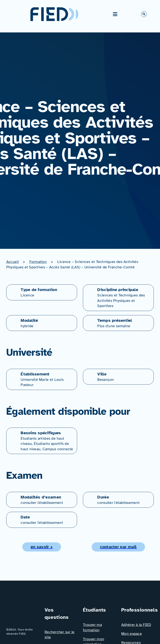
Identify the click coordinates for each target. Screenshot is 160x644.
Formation (38, 262)
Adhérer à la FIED (136, 625)
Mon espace (132, 634)
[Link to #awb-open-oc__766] (144, 14)
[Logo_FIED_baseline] (22, 608)
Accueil (12, 262)
